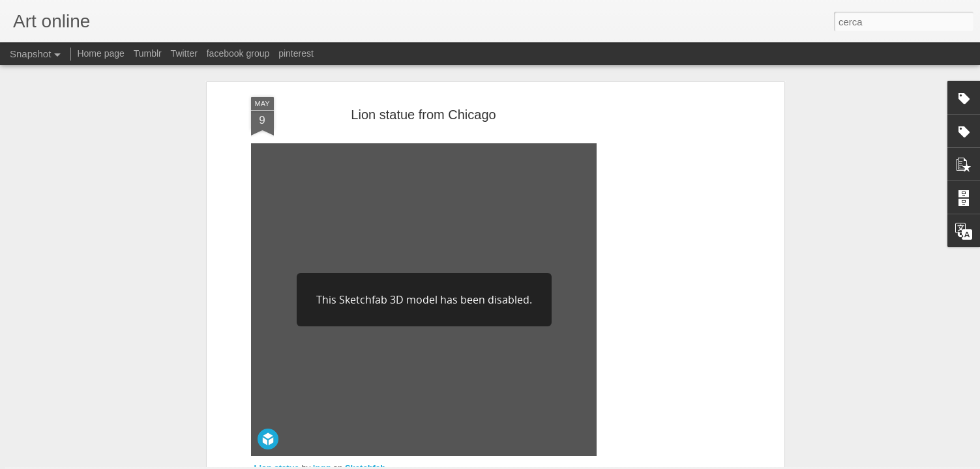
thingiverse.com (283, 382)
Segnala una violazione (584, 462)
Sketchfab (365, 329)
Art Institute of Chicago (505, 369)
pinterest (296, 53)
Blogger (531, 462)
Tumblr (148, 53)
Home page (100, 53)
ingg (322, 329)
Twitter (184, 53)
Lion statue (277, 329)
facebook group (238, 53)
